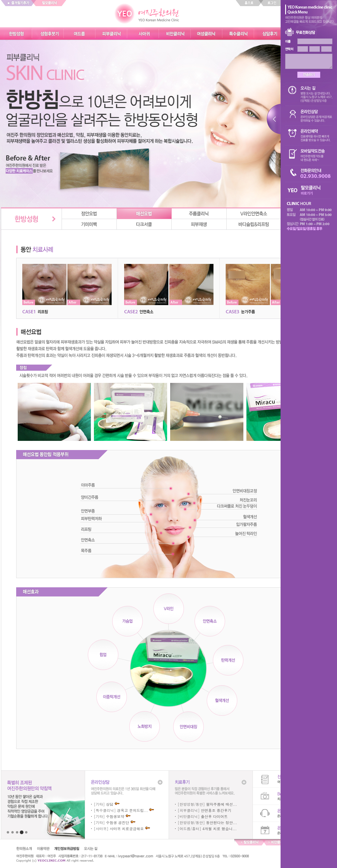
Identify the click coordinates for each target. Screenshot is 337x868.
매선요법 (144, 214)
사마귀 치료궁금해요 (127, 828)
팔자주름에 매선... (222, 804)
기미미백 (89, 224)
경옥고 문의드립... (133, 810)
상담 (110, 804)
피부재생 (199, 224)
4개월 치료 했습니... (220, 828)
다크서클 (144, 224)
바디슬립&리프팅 (254, 224)
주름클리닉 (199, 214)
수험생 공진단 (118, 822)
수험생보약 (115, 816)
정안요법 (89, 214)
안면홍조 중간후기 (216, 810)
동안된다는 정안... (222, 822)
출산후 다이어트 (214, 816)
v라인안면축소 (254, 214)
